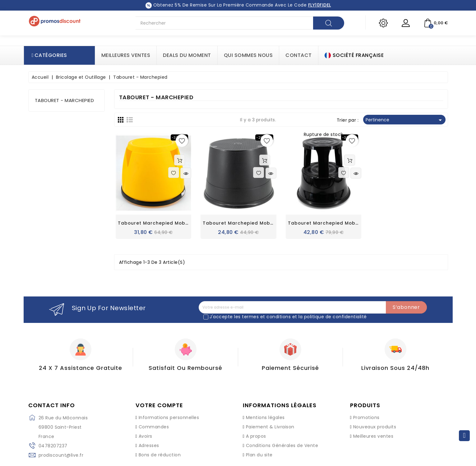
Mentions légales (265, 417)
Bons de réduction (160, 455)
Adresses (149, 445)
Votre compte (159, 405)
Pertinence (405, 120)
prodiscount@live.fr (61, 455)
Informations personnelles (169, 417)
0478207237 (53, 446)
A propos (256, 436)
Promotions (366, 417)
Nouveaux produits (375, 427)
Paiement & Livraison (270, 427)
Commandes (154, 427)
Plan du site (259, 455)
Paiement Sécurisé (290, 368)
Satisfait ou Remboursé (185, 368)
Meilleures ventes (373, 436)
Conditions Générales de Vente (282, 445)
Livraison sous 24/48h (395, 368)
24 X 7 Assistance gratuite (81, 368)
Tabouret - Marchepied (65, 100)
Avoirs (146, 436)
